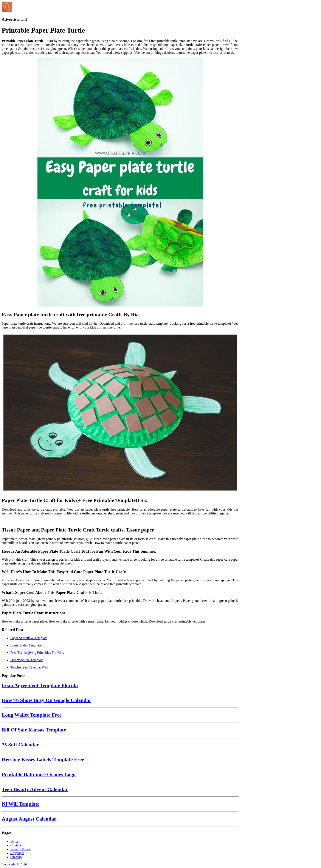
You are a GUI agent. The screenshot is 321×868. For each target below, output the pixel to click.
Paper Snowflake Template (29, 638)
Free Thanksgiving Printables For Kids (37, 653)
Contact (16, 845)
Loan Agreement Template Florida (40, 685)
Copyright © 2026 (14, 864)
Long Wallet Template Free (32, 715)
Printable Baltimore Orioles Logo (39, 774)
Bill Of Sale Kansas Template (34, 730)
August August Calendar (29, 819)
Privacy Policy (20, 849)
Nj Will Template (21, 804)
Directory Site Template (27, 660)
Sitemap (16, 857)
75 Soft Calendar (20, 745)
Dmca (14, 841)
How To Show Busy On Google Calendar (47, 700)
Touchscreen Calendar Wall (29, 667)
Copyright (17, 853)
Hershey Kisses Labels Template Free (43, 759)
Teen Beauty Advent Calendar (35, 789)
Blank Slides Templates (27, 645)
